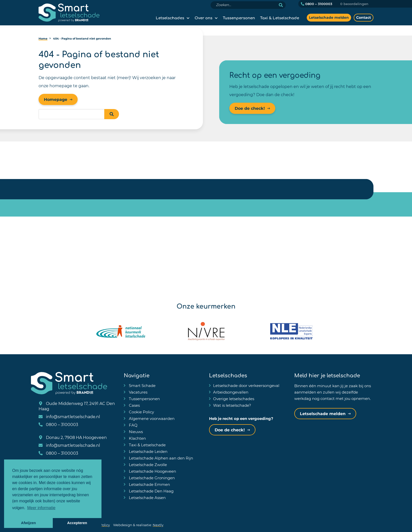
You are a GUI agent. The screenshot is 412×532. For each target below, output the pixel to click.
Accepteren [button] (77, 523)
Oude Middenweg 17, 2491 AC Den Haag (77, 406)
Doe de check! (250, 108)
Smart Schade (142, 385)
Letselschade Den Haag (151, 491)
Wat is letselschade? (232, 405)
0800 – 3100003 (317, 4)
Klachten (137, 438)
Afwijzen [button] (28, 523)
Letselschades (170, 17)
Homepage (56, 99)
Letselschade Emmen (149, 484)
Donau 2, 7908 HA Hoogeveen (73, 437)
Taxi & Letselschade (280, 17)
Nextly (158, 525)
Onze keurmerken (206, 306)
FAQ (133, 425)
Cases (134, 405)
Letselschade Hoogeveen (152, 471)
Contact (364, 17)
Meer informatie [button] (41, 508)
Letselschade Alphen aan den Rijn (160, 458)
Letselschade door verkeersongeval (246, 385)
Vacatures (138, 392)
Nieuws (135, 432)
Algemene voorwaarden (151, 418)
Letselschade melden (329, 17)
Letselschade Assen (147, 498)
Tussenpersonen (239, 17)
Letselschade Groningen (151, 478)
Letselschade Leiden (148, 451)
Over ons (203, 17)
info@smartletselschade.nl (69, 416)
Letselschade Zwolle (147, 465)
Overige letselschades (234, 399)
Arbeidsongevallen (231, 392)
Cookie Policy (141, 412)
